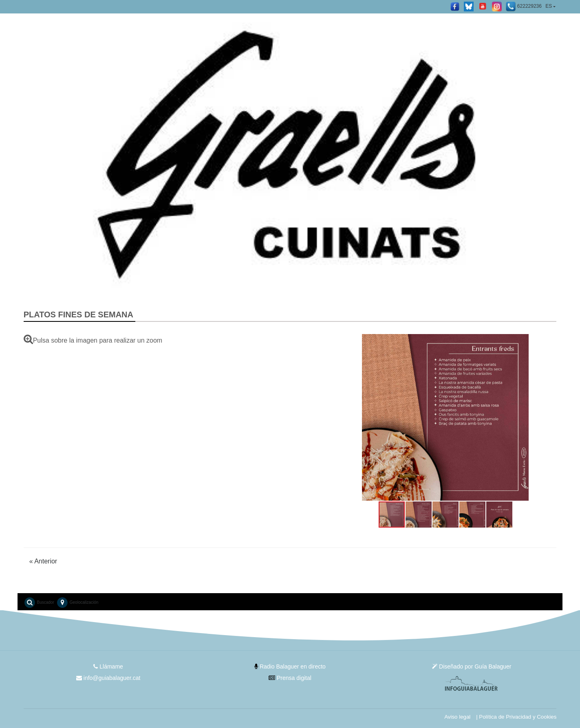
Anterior (43, 561)
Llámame (108, 666)
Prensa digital (290, 678)
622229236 (524, 7)
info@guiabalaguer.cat (108, 678)
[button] (342, 418)
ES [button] (549, 6)
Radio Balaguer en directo (290, 666)
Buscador (39, 603)
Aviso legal (457, 717)
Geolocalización (77, 603)
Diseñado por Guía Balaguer (472, 666)
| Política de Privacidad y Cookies (516, 717)
